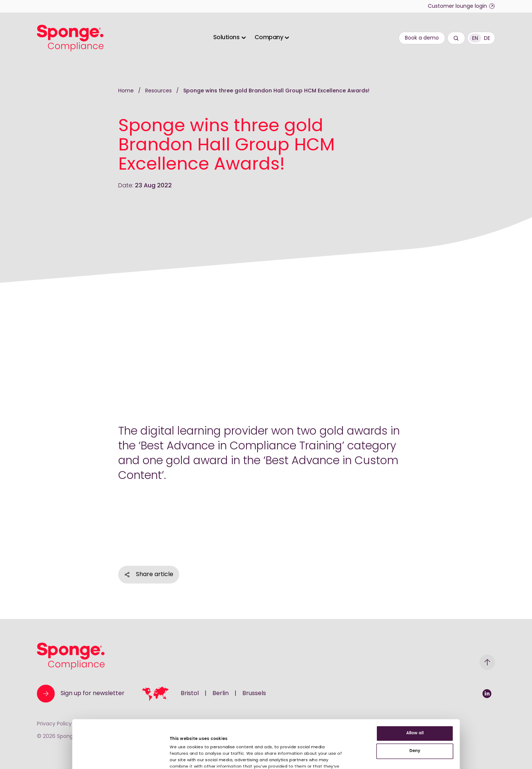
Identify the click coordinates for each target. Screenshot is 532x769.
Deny (470, 692)
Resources (159, 91)
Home (126, 91)
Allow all (470, 668)
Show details (153, 743)
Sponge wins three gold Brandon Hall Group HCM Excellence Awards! (276, 91)
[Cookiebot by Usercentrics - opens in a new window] (48, 755)
